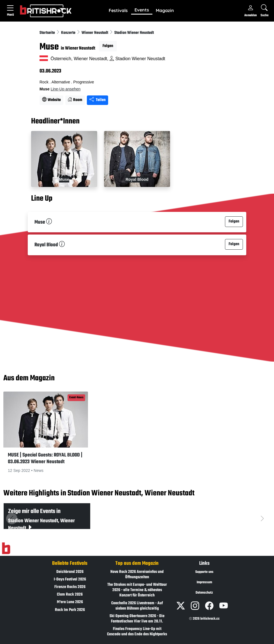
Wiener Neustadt (95, 33)
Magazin (165, 10)
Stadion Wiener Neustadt (134, 33)
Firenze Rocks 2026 (70, 587)
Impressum (204, 582)
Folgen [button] (108, 46)
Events (142, 10)
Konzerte (69, 33)
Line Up (42, 199)
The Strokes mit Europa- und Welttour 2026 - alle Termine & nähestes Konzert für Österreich (137, 590)
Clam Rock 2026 (70, 595)
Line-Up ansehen (66, 89)
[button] (118, 11)
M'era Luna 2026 (70, 602)
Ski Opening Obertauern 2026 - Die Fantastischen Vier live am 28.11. (137, 619)
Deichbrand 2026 (70, 572)
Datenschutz (204, 593)
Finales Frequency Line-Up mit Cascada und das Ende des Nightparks (137, 632)
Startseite (48, 33)
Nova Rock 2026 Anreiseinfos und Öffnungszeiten (137, 575)
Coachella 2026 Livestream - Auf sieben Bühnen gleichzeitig (137, 606)
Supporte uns (204, 572)
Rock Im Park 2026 (70, 610)
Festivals (118, 10)
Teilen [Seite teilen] (97, 100)
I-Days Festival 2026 (70, 579)
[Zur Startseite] (6, 548)
